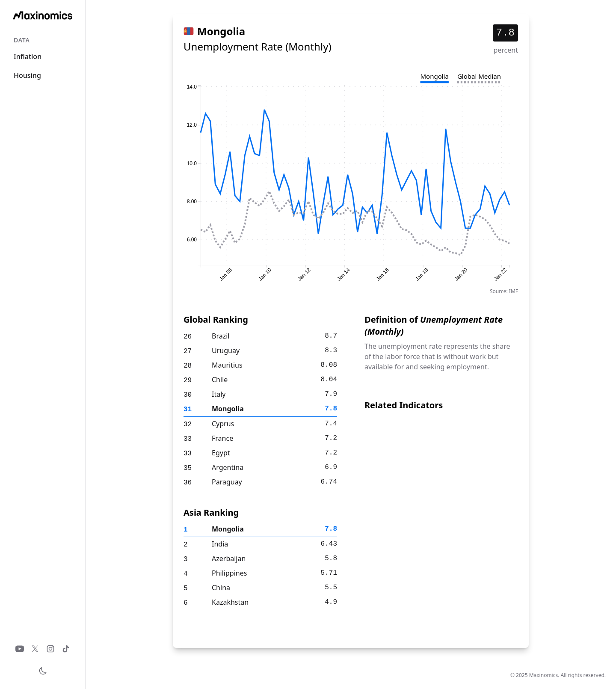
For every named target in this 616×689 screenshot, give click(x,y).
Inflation (28, 56)
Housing (27, 75)
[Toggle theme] (43, 671)
